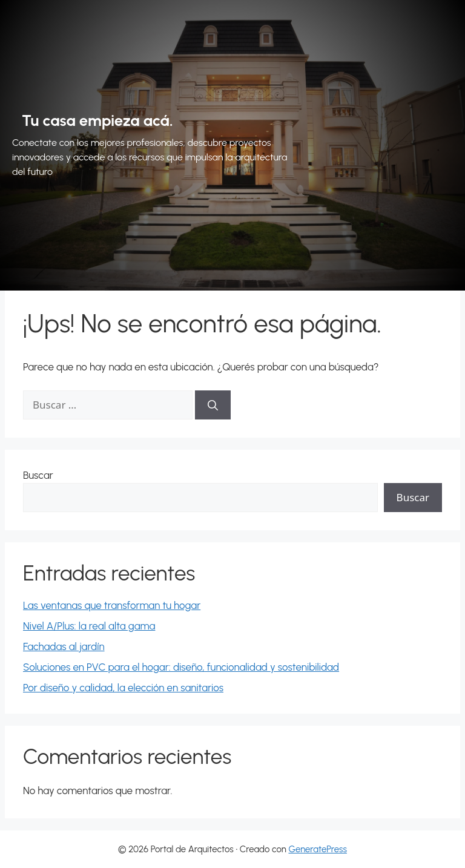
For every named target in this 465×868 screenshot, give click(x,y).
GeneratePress (318, 849)
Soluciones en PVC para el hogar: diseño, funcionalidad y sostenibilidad (181, 667)
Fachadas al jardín (64, 646)
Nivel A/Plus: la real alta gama (89, 626)
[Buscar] (213, 405)
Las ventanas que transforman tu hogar (112, 605)
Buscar (38, 475)
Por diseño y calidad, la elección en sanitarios (123, 688)
